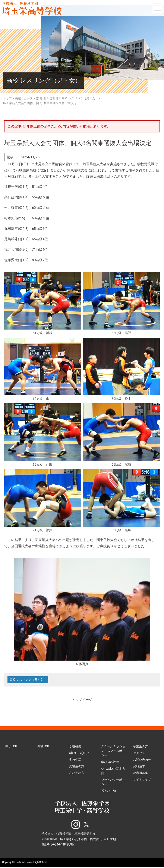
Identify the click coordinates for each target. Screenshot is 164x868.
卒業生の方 (141, 747)
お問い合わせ (142, 760)
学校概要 (75, 747)
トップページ (82, 701)
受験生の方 (77, 767)
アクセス (139, 754)
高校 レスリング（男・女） (28, 680)
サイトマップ (142, 780)
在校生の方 (77, 774)
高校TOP (43, 747)
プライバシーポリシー (113, 783)
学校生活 (75, 760)
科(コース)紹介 (79, 754)
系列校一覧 (109, 792)
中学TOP (11, 747)
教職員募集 (141, 774)
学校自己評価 (110, 763)
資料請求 (139, 767)
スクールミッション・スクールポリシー (113, 751)
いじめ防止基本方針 (113, 771)
